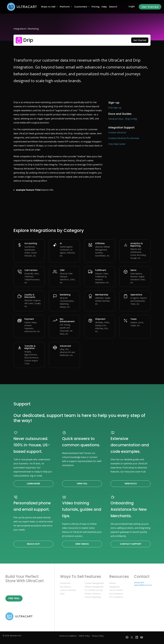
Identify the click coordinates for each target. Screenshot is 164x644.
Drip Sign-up (115, 108)
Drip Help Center (117, 144)
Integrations (20, 29)
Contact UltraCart (117, 132)
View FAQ (82, 484)
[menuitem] (48, 7)
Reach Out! (33, 544)
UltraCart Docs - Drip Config (123, 119)
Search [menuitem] (113, 7)
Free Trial (14, 598)
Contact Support (131, 544)
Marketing (33, 29)
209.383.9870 (139, 583)
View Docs (131, 484)
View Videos (82, 544)
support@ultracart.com (143, 585)
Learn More (33, 484)
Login (132, 6)
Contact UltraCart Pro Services (124, 138)
